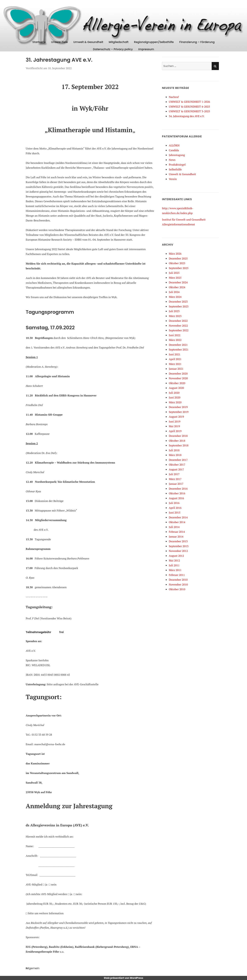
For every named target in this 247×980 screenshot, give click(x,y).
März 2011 (175, 570)
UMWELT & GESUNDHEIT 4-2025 (189, 107)
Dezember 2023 (178, 302)
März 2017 (175, 479)
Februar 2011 (177, 575)
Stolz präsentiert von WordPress (123, 978)
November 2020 (178, 378)
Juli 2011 (174, 565)
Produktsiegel (177, 165)
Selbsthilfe (175, 169)
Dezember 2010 (178, 580)
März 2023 (175, 316)
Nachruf (174, 97)
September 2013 (179, 546)
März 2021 (175, 364)
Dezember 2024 (178, 282)
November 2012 (178, 551)
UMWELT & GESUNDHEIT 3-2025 (189, 111)
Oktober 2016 (177, 493)
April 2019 (175, 431)
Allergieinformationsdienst (178, 224)
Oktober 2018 (177, 441)
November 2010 (178, 584)
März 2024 (175, 297)
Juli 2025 (174, 273)
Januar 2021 (176, 369)
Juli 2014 (174, 527)
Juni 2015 (175, 513)
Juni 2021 (175, 354)
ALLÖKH (174, 145)
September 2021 (179, 349)
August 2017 (176, 469)
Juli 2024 (174, 292)
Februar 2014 (177, 532)
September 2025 (179, 268)
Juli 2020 (174, 393)
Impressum (146, 49)
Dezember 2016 (178, 489)
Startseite (39, 42)
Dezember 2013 (178, 541)
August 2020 (176, 388)
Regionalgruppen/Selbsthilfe (154, 42)
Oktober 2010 (177, 589)
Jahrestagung (177, 155)
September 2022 (179, 330)
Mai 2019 (174, 426)
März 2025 (175, 278)
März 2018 (175, 455)
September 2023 (179, 306)
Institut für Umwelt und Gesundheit (184, 220)
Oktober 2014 (177, 522)
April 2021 (175, 359)
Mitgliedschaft (119, 42)
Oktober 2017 (177, 465)
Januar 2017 (176, 484)
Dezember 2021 (178, 345)
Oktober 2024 (177, 287)
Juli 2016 (174, 503)
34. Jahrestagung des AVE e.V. (187, 116)
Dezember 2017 (178, 460)
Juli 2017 (174, 474)
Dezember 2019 (178, 407)
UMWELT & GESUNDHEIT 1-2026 (189, 102)
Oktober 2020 (177, 383)
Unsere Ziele (59, 42)
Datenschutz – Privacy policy (113, 49)
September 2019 (179, 412)
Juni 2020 (175, 397)
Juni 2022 (175, 335)
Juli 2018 (174, 450)
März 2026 (175, 254)
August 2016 (176, 498)
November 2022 (178, 326)
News (172, 160)
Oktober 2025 (177, 263)
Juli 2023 (174, 311)
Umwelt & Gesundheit (88, 42)
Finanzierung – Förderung (197, 42)
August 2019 (176, 417)
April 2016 (175, 508)
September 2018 (179, 445)
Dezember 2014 (178, 517)
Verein (173, 179)
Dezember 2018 (178, 436)
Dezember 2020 (178, 373)
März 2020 (175, 402)
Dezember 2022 (178, 321)
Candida (174, 150)
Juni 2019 (175, 421)
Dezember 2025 (178, 258)
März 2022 (175, 340)
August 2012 (176, 556)
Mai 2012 (174, 560)
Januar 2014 (176, 536)
